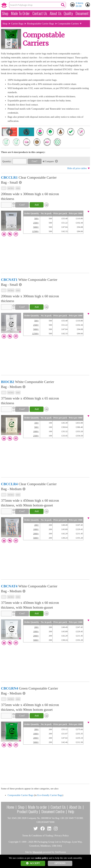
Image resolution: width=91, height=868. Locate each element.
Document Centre (53, 811)
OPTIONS (60, 863)
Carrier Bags (17, 24)
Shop (5, 13)
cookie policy (41, 858)
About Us (56, 13)
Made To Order (20, 13)
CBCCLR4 (9, 484)
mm (18, 188)
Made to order (37, 807)
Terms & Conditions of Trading (38, 836)
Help (71, 811)
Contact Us (40, 13)
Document (82, 13)
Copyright (13, 842)
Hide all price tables (77, 168)
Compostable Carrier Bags (21, 795)
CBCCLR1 (9, 177)
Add (36, 205)
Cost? (34, 161)
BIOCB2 (8, 382)
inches (11, 188)
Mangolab (37, 852)
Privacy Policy (62, 836)
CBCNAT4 (9, 586)
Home (10, 807)
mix (4, 188)
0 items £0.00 (80, 5)
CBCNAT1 (9, 280)
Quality (68, 13)
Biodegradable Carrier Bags (41, 24)
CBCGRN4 (10, 688)
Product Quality (27, 811)
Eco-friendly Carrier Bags (50, 795)
